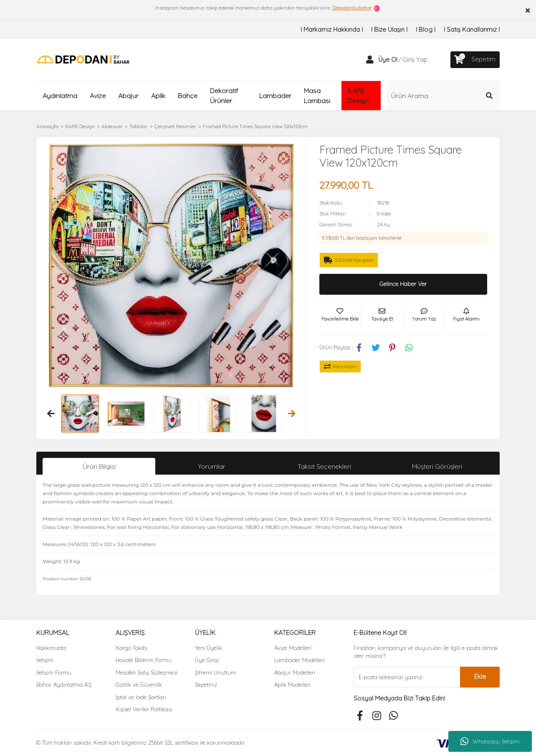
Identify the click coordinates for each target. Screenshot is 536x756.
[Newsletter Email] (407, 677)
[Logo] (83, 59)
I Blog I (426, 29)
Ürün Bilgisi (99, 466)
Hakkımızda (51, 648)
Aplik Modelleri (292, 685)
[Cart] (475, 60)
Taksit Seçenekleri (324, 466)
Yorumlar (212, 466)
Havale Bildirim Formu (144, 660)
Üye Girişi (207, 660)
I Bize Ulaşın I (389, 29)
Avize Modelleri (293, 648)
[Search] (443, 96)
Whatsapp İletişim (490, 741)
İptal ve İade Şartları (141, 697)
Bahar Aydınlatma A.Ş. (64, 685)
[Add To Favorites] (340, 318)
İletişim (45, 660)
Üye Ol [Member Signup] (388, 59)
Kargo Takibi (131, 648)
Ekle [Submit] (480, 676)
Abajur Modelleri (295, 673)
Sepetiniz (206, 685)
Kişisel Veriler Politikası (144, 709)
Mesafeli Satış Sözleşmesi (147, 673)
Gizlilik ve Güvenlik (139, 685)
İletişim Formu (54, 673)
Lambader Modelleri (300, 660)
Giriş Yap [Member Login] (415, 59)
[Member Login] (370, 60)
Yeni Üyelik (209, 648)
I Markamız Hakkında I (332, 29)
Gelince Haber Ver (403, 284)
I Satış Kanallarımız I (472, 29)
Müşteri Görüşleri (437, 466)
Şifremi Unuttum (215, 673)
